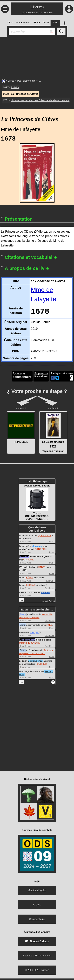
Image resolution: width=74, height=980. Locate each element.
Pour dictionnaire (26, 81)
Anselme (45, 594)
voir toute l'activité (48, 602)
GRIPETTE (28, 561)
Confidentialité (37, 921)
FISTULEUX (40, 551)
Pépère (23, 616)
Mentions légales (37, 892)
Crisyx (23, 626)
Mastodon (46, 957)
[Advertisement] (37, 56)
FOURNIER (41, 665)
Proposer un (41, 376)
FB (36, 957)
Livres (11, 81)
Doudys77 (35, 634)
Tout (47, 582)
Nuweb (45, 972)
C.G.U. (37, 906)
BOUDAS (30, 587)
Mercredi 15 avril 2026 (30, 644)
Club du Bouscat (27, 641)
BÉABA (30, 579)
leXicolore (24, 558)
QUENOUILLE (45, 537)
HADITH (42, 569)
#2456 (49, 626)
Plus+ (52, 543)
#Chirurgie (37, 548)
